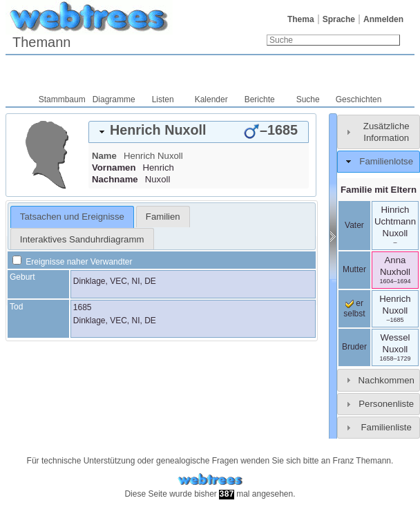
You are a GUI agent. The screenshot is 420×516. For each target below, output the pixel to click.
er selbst (354, 309)
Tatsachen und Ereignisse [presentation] (72, 217)
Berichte (260, 99)
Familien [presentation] (163, 217)
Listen (163, 99)
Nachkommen (386, 380)
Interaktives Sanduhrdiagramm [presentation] (82, 239)
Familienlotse (386, 161)
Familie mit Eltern (379, 190)
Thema (301, 19)
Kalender (211, 99)
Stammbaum (62, 99)
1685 (83, 307)
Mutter (354, 269)
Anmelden (383, 19)
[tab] (199, 132)
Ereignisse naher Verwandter (72, 262)
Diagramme (114, 99)
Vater (354, 225)
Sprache (339, 19)
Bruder (354, 347)
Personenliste (386, 404)
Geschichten (359, 99)
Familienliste (386, 427)
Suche (308, 99)
